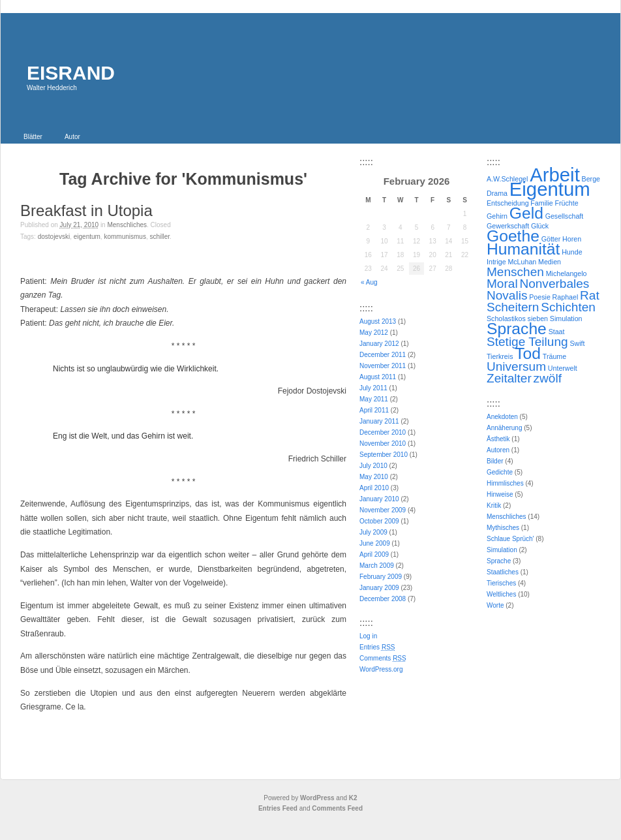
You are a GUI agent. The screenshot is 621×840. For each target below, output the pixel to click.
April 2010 (374, 488)
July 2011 (373, 388)
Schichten (568, 307)
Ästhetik (498, 439)
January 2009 (379, 588)
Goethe (513, 236)
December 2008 (383, 599)
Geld (526, 213)
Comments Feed (337, 808)
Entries (377, 647)
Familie (541, 203)
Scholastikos (506, 319)
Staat (557, 332)
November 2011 (383, 366)
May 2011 (374, 399)
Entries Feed (278, 808)
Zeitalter (509, 378)
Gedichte (500, 472)
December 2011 (383, 355)
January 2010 (379, 499)
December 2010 (383, 432)
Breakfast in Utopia (86, 210)
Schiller (159, 237)
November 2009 (383, 510)
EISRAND (71, 73)
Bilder (495, 461)
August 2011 (378, 377)
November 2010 (383, 443)
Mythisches (503, 528)
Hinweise (500, 494)
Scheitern (513, 307)
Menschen (515, 272)
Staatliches (503, 572)
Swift (577, 343)
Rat (590, 295)
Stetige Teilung (527, 342)
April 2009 (374, 554)
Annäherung (505, 428)
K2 (353, 798)
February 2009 (381, 577)
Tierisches (501, 583)
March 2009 (377, 566)
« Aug (369, 282)
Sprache (517, 329)
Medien (550, 262)
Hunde (572, 252)
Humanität (523, 249)
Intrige (496, 262)
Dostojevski (54, 237)
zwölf (548, 378)
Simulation (566, 319)
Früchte (566, 203)
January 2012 (379, 344)
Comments (383, 658)
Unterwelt (563, 368)
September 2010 (384, 455)
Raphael (566, 297)
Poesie (540, 297)
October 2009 (379, 521)
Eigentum (87, 237)
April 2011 (374, 410)
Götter (551, 239)
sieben (538, 319)
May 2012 (374, 333)
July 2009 (373, 532)
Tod (528, 353)
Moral (502, 284)
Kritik (494, 506)
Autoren (498, 450)
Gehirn (497, 216)
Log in (368, 636)
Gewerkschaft (508, 226)
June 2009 (375, 543)
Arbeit (555, 175)
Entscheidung (508, 203)
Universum (516, 366)
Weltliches (501, 594)
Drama (497, 193)
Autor (72, 137)
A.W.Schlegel (507, 179)
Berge (591, 179)
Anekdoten (502, 417)
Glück (540, 226)
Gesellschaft (565, 216)
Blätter (33, 137)
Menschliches (127, 225)
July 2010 (373, 466)
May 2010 (374, 477)
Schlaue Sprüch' (510, 539)
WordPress (317, 798)
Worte (495, 605)
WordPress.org (381, 669)
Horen (572, 239)
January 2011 (379, 421)
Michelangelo (567, 273)
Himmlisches (505, 483)
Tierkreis (500, 356)
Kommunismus (125, 237)
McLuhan (522, 262)
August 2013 (378, 321)
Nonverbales (554, 284)
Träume (554, 356)
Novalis (507, 295)
